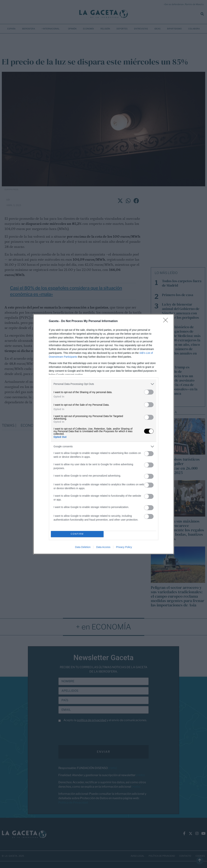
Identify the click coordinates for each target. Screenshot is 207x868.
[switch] (149, 392)
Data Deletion (83, 547)
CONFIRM (77, 534)
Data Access (103, 547)
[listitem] (104, 384)
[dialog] (104, 434)
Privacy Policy (124, 547)
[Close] (167, 321)
